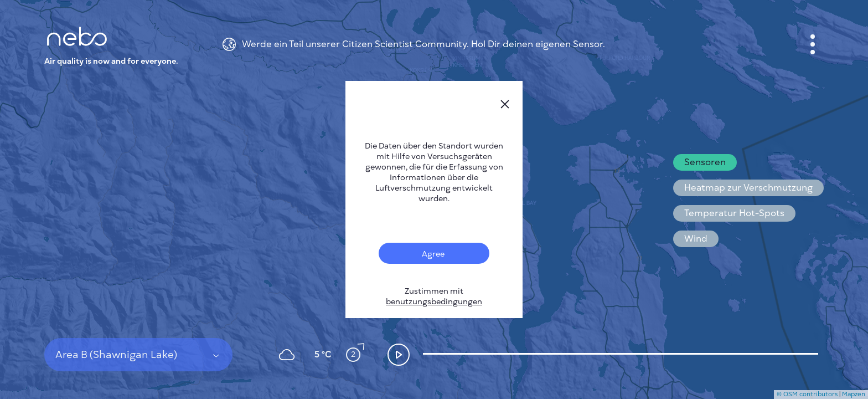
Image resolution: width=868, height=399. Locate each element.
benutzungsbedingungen (434, 302)
